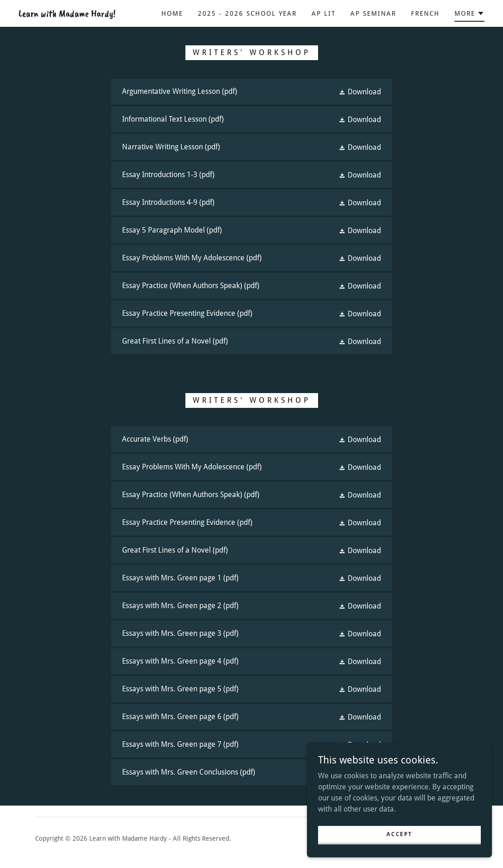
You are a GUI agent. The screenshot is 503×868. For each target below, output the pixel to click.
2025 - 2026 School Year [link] (247, 13)
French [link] (425, 13)
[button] (469, 15)
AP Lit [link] (324, 13)
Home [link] (172, 13)
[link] (67, 14)
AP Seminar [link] (373, 13)
